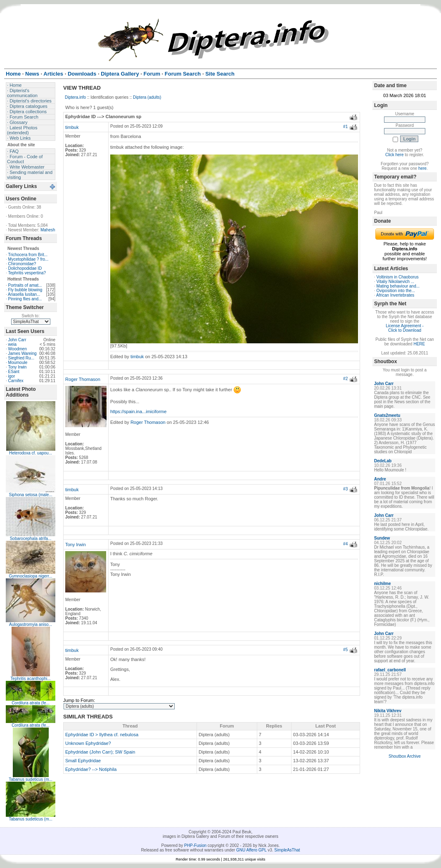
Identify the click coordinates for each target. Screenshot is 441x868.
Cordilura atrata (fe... (31, 703)
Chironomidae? (22, 264)
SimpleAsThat (287, 850)
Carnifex (16, 381)
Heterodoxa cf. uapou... (31, 453)
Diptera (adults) (147, 97)
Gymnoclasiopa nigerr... (30, 576)
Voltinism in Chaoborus (398, 277)
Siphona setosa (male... (30, 495)
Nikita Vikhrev (388, 711)
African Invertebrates (395, 295)
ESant (14, 372)
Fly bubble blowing (25, 290)
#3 (345, 489)
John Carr (17, 340)
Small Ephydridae (83, 761)
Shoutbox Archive (405, 756)
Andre (380, 479)
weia (13, 344)
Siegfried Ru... (21, 358)
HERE (419, 344)
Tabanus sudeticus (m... (31, 779)
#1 (345, 127)
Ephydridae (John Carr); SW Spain (100, 752)
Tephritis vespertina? (27, 273)
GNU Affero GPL (251, 850)
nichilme (383, 584)
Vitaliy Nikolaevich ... (396, 282)
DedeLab (383, 461)
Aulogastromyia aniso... (31, 624)
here (422, 168)
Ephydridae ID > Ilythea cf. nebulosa (102, 735)
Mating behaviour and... (398, 286)
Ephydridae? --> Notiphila (91, 769)
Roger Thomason (83, 379)
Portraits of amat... (25, 285)
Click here (394, 155)
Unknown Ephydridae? (88, 743)
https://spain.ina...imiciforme (138, 411)
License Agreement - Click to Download (405, 328)
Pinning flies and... (25, 299)
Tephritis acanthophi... (30, 679)
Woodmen (18, 349)
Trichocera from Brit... (28, 255)
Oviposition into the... (396, 291)
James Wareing (23, 353)
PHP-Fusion (195, 845)
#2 (345, 379)
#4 (345, 544)
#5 (345, 650)
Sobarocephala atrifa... (31, 539)
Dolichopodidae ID (25, 268)
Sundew (382, 538)
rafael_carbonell (390, 670)
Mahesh (48, 230)
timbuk (72, 127)
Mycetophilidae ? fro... (28, 259)
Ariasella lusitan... (24, 294)
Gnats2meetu (387, 415)
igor (12, 376)
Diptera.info (75, 97)
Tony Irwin (17, 367)
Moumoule (18, 363)
